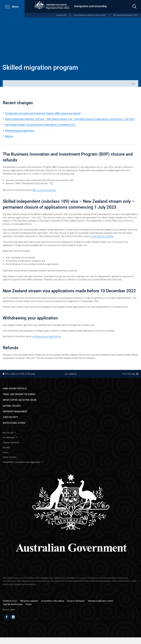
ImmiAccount (62, 15)
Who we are (8, 433)
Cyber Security (10, 417)
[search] (134, 7)
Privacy (29, 604)
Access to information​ (76, 601)
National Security (12, 406)
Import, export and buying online (20, 400)
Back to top (9, 610)
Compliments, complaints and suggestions (22, 462)
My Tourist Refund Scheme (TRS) (125, 15)
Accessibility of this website (53, 601)
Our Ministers (9, 437)
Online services (10, 457)
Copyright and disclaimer (13, 604)
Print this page (130, 374)
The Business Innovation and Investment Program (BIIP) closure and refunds (43, 113)
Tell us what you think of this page (20, 374)
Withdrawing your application (20, 131)
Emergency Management (15, 411)
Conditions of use (10, 601)
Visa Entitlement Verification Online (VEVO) (90, 15)
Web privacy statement (29, 601)
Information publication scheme (101, 601)
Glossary (7, 447)
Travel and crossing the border (19, 394)
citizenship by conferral (102, 236)
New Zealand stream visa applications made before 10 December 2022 (40, 125)
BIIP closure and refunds (44, 190)
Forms (6, 452)
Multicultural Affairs (14, 423)
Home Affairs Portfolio (15, 389)
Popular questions (11, 442)
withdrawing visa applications (47, 336)
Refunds (9, 136)
